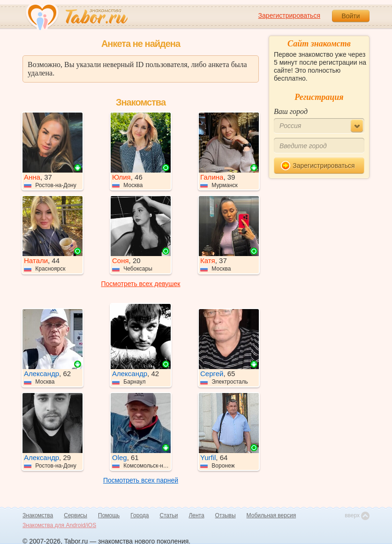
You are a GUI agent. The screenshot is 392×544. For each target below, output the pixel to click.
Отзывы (226, 515)
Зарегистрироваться (289, 15)
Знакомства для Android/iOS (59, 525)
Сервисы (75, 515)
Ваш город (291, 111)
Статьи (169, 515)
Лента (196, 515)
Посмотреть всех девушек (141, 284)
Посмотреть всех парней (141, 480)
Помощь (109, 515)
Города (139, 515)
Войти (351, 16)
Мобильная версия (271, 515)
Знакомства (38, 515)
